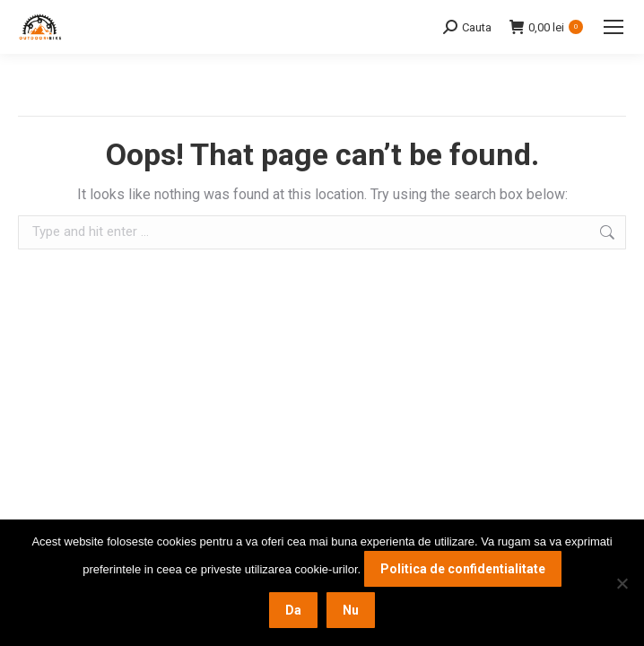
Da (293, 610)
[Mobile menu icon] (614, 27)
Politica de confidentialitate (463, 569)
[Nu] (622, 583)
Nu (351, 610)
